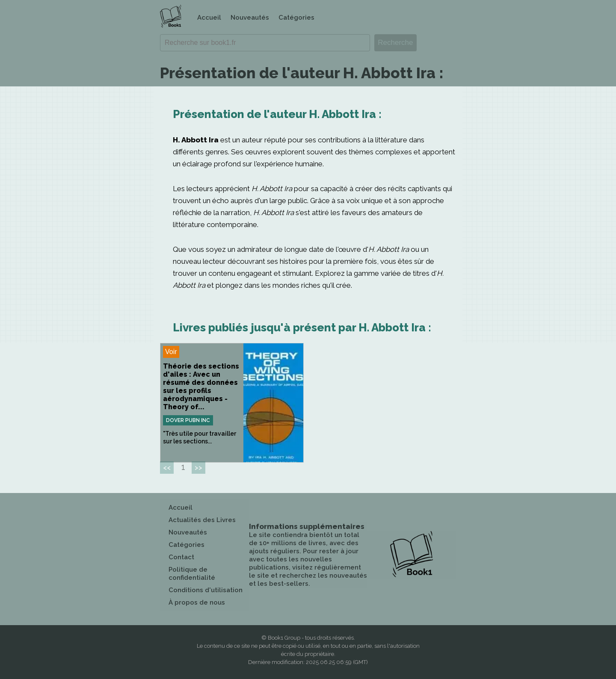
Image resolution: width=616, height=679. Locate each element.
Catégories (296, 18)
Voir (171, 352)
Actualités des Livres (202, 520)
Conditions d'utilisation (206, 590)
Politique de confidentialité (192, 574)
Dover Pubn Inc (188, 420)
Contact (181, 557)
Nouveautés (250, 18)
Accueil (209, 18)
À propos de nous (197, 602)
